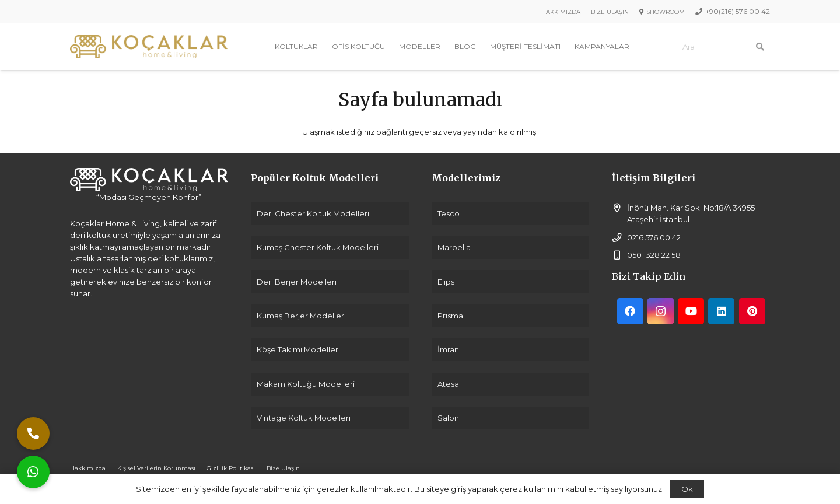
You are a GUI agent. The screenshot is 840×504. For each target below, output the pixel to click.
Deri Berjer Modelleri (297, 282)
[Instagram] (661, 311)
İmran (448, 349)
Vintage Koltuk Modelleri (304, 418)
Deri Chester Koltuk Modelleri (313, 213)
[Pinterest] (752, 311)
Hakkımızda (88, 468)
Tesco (449, 213)
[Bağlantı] (149, 47)
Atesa (448, 384)
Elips (446, 282)
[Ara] (723, 47)
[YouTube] (691, 311)
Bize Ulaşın (283, 468)
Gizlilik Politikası (231, 468)
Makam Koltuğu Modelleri (306, 384)
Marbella (454, 247)
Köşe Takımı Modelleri (298, 349)
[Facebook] (630, 311)
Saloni (449, 418)
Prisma (450, 316)
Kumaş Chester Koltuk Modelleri (318, 247)
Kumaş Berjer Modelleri (301, 316)
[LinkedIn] (721, 311)
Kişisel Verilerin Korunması (156, 468)
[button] (33, 472)
